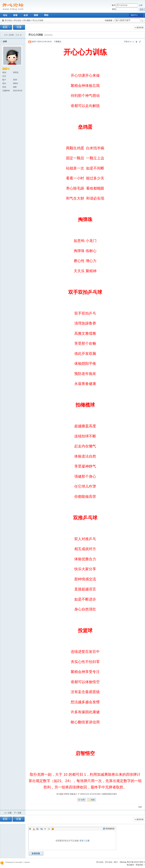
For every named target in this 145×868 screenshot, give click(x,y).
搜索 (36, 15)
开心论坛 (8, 20)
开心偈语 (27, 20)
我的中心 (134, 15)
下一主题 (18, 813)
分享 (83, 800)
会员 (26, 15)
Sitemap (123, 862)
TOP (140, 807)
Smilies (53, 829)
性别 (4, 87)
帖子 (4, 80)
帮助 (46, 15)
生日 (4, 76)
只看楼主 (58, 42)
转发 (93, 800)
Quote (45, 829)
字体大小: (128, 42)
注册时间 (6, 91)
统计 (116, 862)
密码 (114, 9)
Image (38, 829)
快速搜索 (109, 20)
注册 (141, 5)
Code (49, 829)
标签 (15, 15)
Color (34, 829)
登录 (82, 841)
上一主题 (8, 813)
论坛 (5, 15)
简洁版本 (130, 865)
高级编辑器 (109, 829)
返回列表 (140, 28)
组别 (4, 72)
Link (41, 829)
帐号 (114, 5)
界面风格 (139, 865)
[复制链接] (48, 35)
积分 (4, 83)
